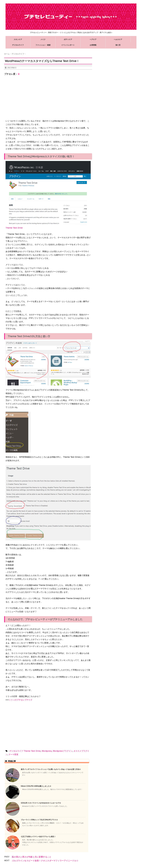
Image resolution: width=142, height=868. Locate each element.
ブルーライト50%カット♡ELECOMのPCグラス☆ (39, 820)
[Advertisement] (26, 99)
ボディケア (68, 39)
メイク (43, 39)
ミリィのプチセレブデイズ (21, 700)
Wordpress (47, 751)
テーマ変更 (13, 754)
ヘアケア (93, 39)
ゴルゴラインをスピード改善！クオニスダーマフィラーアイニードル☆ (45, 861)
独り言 (118, 45)
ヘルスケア (118, 39)
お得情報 (93, 45)
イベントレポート (68, 45)
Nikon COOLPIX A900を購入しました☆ (36, 786)
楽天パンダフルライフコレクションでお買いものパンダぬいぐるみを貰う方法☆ (51, 769)
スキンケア (18, 39)
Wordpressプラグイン (63, 751)
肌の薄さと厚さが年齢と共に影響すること (32, 857)
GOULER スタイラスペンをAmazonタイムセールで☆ (41, 803)
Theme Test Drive (32, 751)
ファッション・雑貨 (43, 45)
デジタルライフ (18, 45)
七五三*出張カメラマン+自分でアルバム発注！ (38, 837)
